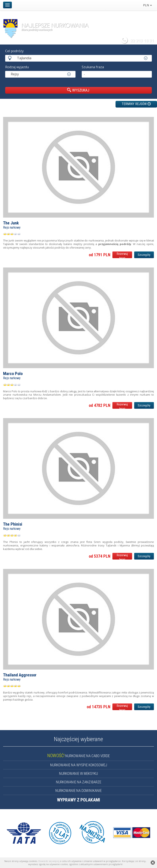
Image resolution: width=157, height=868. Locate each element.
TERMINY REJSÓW (136, 104)
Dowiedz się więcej (49, 861)
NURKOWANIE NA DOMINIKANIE (78, 791)
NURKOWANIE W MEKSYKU (78, 773)
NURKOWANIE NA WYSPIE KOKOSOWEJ (79, 765)
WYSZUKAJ (78, 90)
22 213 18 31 (142, 40)
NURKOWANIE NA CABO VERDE (78, 756)
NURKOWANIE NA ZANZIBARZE (79, 782)
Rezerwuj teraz (122, 255)
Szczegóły (144, 255)
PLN (147, 5)
